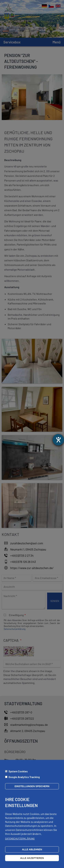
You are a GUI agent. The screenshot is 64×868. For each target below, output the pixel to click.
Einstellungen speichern (32, 789)
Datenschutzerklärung (20, 841)
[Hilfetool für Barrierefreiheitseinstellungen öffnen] (58, 440)
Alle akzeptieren (32, 861)
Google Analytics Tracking (24, 780)
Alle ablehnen (32, 852)
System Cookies (18, 774)
